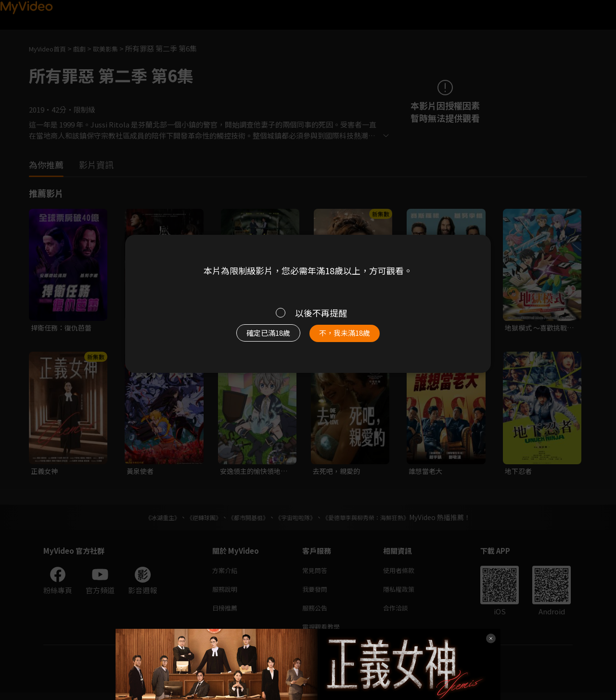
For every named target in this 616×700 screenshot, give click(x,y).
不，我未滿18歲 (355, 338)
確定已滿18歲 (257, 338)
